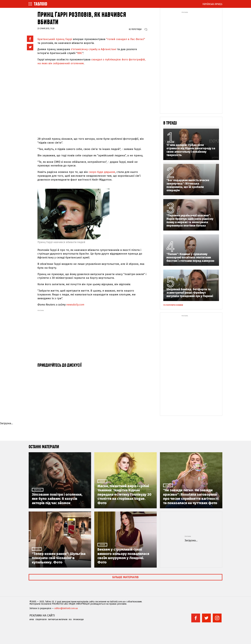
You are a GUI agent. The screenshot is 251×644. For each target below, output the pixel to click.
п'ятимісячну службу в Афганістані (94, 49)
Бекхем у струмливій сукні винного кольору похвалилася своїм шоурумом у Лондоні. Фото (123, 556)
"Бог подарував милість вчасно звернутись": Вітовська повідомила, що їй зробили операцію (188, 185)
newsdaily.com (75, 305)
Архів (32, 620)
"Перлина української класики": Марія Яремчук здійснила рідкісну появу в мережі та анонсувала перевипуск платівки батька (190, 221)
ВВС (80, 53)
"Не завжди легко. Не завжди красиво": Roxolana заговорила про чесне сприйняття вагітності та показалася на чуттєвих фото (191, 497)
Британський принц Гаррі (55, 39)
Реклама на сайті (42, 615)
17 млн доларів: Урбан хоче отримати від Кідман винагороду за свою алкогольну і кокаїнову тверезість (191, 150)
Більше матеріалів (125, 577)
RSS (70, 620)
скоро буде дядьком (102, 172)
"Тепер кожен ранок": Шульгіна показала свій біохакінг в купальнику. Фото (59, 558)
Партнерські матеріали (58, 620)
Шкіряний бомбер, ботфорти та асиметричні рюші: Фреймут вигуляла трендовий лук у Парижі (190, 293)
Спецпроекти (41, 620)
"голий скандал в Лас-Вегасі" (125, 39)
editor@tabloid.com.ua (66, 608)
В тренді (170, 123)
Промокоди (78, 620)
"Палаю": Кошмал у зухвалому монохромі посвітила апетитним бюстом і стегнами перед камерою (190, 258)
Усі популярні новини (173, 305)
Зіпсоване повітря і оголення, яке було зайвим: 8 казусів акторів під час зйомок (57, 499)
